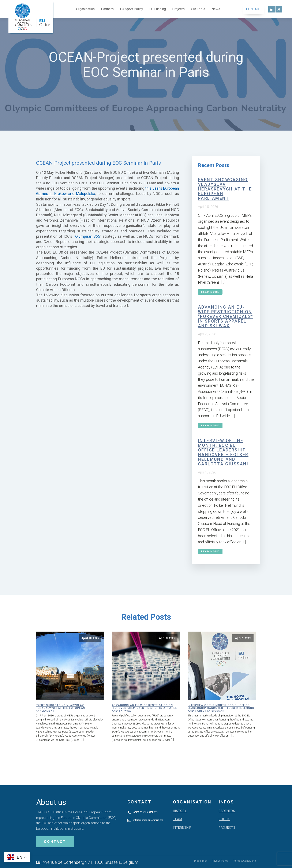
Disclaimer (201, 861)
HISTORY (180, 811)
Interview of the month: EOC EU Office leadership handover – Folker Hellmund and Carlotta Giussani (223, 452)
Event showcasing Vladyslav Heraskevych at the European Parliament (225, 189)
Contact (254, 9)
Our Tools (198, 9)
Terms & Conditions (244, 861)
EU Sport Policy (132, 9)
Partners (107, 9)
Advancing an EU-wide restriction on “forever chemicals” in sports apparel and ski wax (226, 316)
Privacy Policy (220, 861)
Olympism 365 (88, 236)
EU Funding (158, 9)
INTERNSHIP (182, 828)
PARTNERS (227, 811)
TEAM (178, 819)
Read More (210, 292)
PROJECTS (227, 828)
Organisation (85, 9)
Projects (178, 9)
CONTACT (55, 842)
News (216, 9)
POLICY (224, 819)
